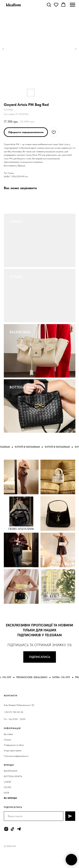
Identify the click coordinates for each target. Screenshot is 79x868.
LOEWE (7, 782)
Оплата (7, 740)
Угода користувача (13, 751)
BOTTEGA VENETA (24, 387)
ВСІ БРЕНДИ (10, 798)
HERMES (16, 222)
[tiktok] (12, 829)
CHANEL (16, 277)
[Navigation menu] (73, 5)
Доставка (8, 734)
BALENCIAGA (20, 332)
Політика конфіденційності (16, 756)
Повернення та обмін (14, 745)
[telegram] (19, 829)
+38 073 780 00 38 (13, 712)
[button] (49, 5)
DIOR (6, 793)
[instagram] (6, 829)
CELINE (7, 787)
